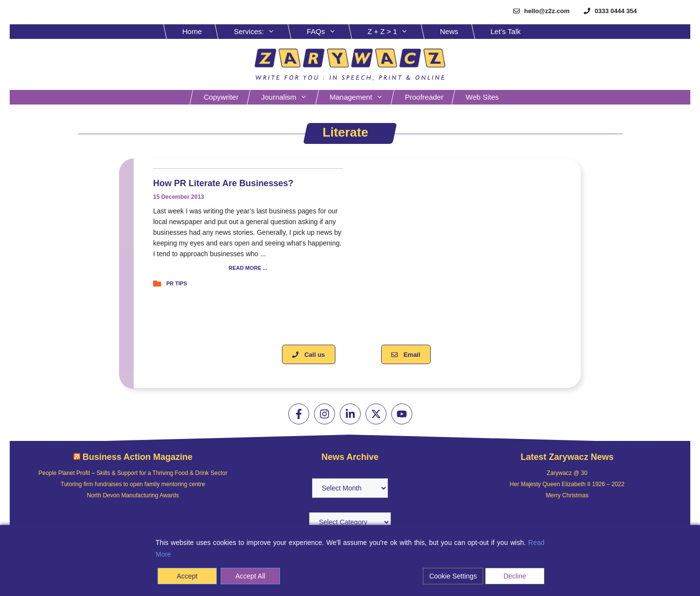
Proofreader (424, 97)
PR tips (177, 283)
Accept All (250, 576)
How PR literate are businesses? (223, 183)
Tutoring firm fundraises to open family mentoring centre (133, 484)
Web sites (482, 97)
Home (192, 31)
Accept (187, 576)
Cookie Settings (453, 576)
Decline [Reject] (515, 576)
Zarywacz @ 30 (567, 473)
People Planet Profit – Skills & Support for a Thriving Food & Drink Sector (133, 473)
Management (361, 97)
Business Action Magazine (138, 457)
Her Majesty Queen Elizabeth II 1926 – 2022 (567, 484)
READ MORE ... (248, 268)
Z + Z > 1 (395, 32)
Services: (262, 32)
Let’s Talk (506, 31)
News (449, 31)
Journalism (289, 97)
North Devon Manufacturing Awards (133, 495)
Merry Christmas (567, 495)
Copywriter (221, 97)
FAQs (329, 32)
